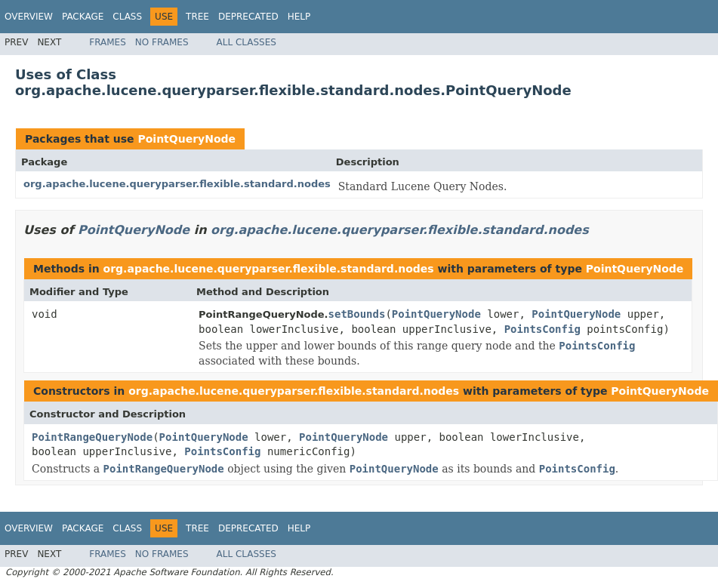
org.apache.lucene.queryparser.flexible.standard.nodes (177, 184)
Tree (197, 17)
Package (83, 17)
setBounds (357, 314)
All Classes (247, 42)
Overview (29, 17)
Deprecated (248, 17)
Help (299, 17)
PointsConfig (542, 329)
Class (127, 17)
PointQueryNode (186, 139)
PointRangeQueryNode (92, 437)
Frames (108, 42)
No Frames (162, 42)
